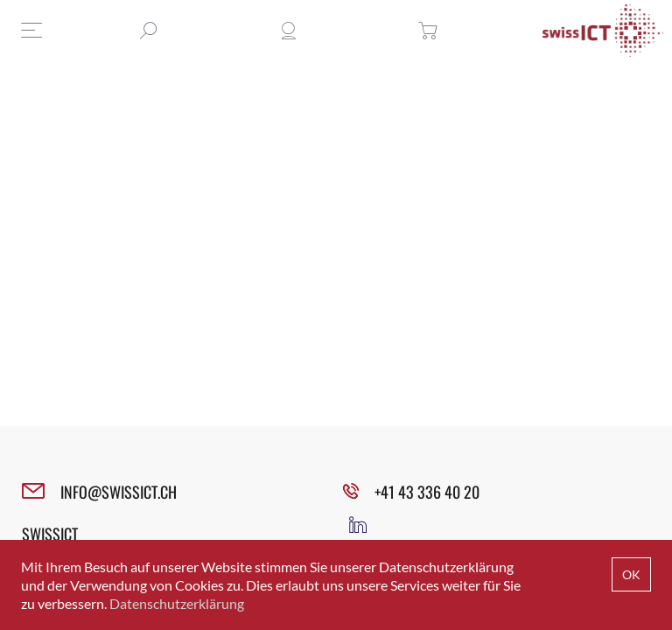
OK (631, 574)
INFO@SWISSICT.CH (119, 492)
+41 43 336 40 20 (427, 492)
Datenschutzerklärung (177, 603)
